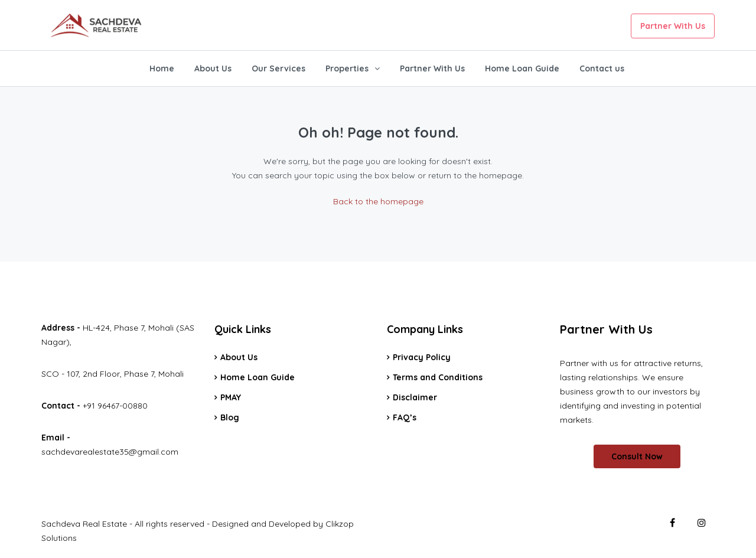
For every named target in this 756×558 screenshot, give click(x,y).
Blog (230, 417)
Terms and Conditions (438, 377)
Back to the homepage (378, 201)
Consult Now (637, 456)
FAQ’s (405, 417)
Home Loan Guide (522, 68)
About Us (213, 68)
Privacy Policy (422, 357)
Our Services (278, 68)
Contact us (602, 68)
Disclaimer (415, 397)
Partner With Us (673, 26)
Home (162, 68)
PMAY (231, 397)
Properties (347, 68)
